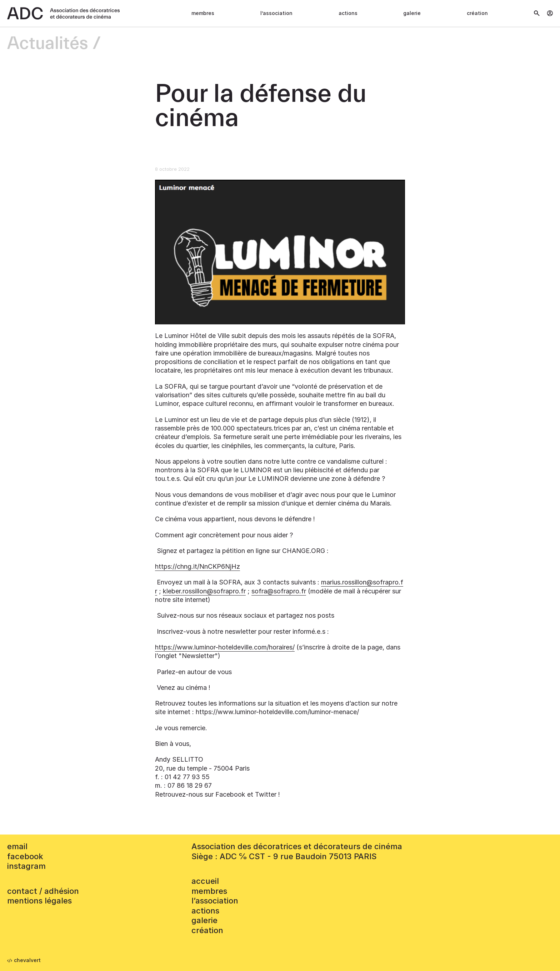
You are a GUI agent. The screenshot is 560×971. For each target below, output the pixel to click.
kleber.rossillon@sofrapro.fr (204, 591)
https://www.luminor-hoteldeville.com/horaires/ (225, 647)
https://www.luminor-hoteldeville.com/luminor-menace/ (277, 712)
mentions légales (39, 901)
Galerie (412, 13)
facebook (25, 856)
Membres (203, 13)
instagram (26, 866)
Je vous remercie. (181, 728)
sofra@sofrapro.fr (279, 591)
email (17, 846)
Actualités (48, 44)
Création (477, 13)
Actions (348, 13)
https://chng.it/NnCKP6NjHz (197, 566)
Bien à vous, (173, 744)
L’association (276, 13)
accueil (205, 881)
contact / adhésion (43, 891)
